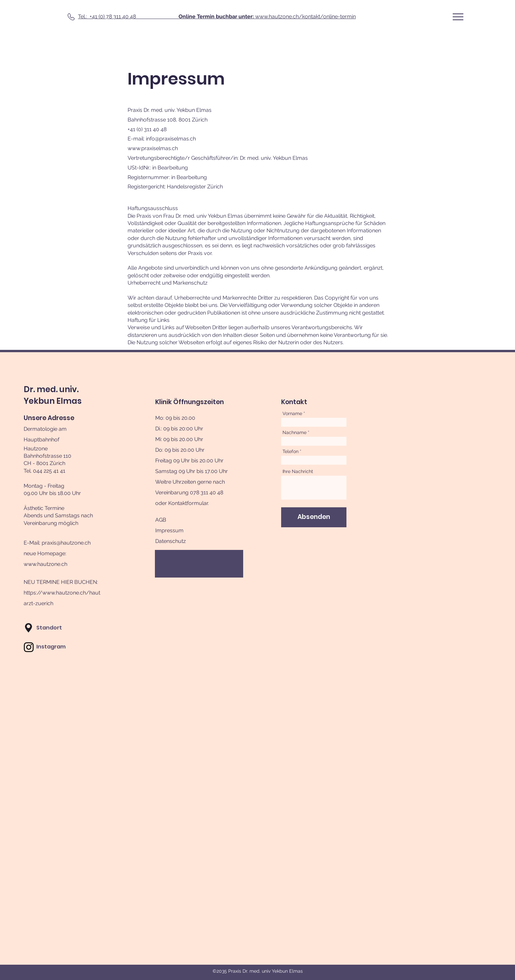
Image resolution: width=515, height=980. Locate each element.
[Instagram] (29, 647)
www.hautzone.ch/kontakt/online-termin (267, 16)
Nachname (294, 432)
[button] (458, 17)
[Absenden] (314, 517)
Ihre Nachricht (298, 471)
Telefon (290, 451)
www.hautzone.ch (45, 564)
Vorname (292, 413)
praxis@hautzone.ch (66, 543)
